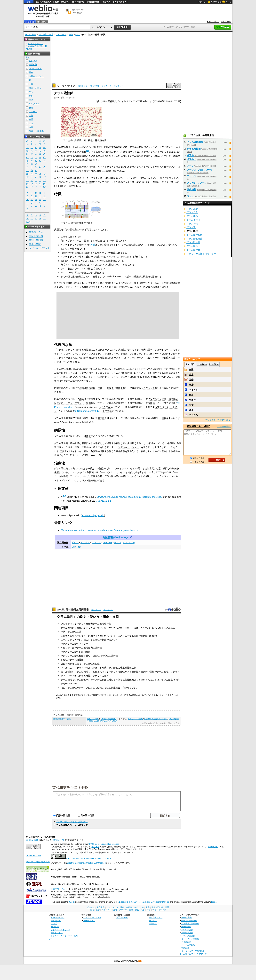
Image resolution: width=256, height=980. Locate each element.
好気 (143, 636)
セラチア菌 (105, 407)
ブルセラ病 (66, 624)
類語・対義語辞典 (43, 2)
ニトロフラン (159, 680)
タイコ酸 (65, 269)
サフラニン (136, 152)
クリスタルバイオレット (163, 147)
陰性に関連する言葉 (62, 719)
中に (152, 628)
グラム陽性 (192, 246)
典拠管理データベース (116, 538)
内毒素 (96, 443)
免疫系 (94, 451)
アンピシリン (77, 476)
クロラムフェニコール (166, 476)
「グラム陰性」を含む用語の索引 (72, 822)
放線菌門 (157, 369)
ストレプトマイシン (64, 480)
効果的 (101, 688)
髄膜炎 (110, 388)
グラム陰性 (60, 98)
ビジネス (33, 61)
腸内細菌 (93, 648)
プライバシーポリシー (61, 930)
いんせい (95, 719)
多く (86, 636)
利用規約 (55, 927)
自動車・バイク (36, 76)
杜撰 (191, 405)
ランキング (107, 86)
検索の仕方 (56, 921)
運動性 (135, 672)
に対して (111, 680)
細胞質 (64, 237)
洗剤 (165, 468)
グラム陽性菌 (136, 156)
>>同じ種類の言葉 (150, 723)
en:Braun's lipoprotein (93, 515)
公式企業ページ (156, 917)
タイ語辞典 (186, 942)
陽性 (70, 680)
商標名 (126, 688)
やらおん (193, 415)
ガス (116, 628)
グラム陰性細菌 (73, 632)
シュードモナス (163, 350)
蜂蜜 (191, 385)
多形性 (190, 155)
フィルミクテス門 (141, 369)
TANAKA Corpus (33, 855)
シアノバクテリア (134, 358)
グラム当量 (192, 212)
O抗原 (160, 245)
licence (214, 902)
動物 (93, 636)
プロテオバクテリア (64, 350)
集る (79, 664)
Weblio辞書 (213, 847)
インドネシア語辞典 (190, 939)
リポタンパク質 (69, 273)
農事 (191, 410)
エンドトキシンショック (128, 447)
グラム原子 (192, 209)
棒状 (63, 632)
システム (77, 672)
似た (95, 668)
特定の (192, 400)
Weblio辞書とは (58, 917)
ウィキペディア (66, 86)
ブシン (190, 196)
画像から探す (89, 921)
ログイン (202, 2)
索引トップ (83, 86)
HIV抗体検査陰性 (108, 719)
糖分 (106, 628)
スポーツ (33, 112)
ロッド (69, 648)
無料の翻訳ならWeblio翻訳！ (78, 11)
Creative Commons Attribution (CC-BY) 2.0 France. (89, 858)
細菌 (77, 152)
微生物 (133, 668)
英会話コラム (36, 232)
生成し (128, 628)
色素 (158, 468)
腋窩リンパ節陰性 (136, 719)
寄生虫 (96, 664)
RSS (140, 961)
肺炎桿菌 (173, 399)
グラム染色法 (193, 220)
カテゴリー (119, 86)
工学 (31, 84)
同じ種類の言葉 (46, 35)
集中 (63, 672)
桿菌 (82, 399)
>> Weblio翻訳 (224, 426)
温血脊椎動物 (68, 664)
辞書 (29, 2)
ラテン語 (130, 178)
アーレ (190, 166)
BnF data (107, 542)
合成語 (70, 186)
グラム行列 (192, 224)
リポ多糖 (102, 245)
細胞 (71, 35)
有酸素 (89, 624)
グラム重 (191, 227)
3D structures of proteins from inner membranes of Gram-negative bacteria (100, 530)
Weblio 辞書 (216, 2)
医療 (132, 680)
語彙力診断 (35, 244)
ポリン (105, 253)
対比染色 (112, 152)
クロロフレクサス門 (80, 373)
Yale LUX (77, 547)
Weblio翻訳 (186, 927)
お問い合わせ (122, 917)
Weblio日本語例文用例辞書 (73, 610)
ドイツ (75, 542)
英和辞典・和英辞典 (190, 923)
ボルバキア (156, 354)
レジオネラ (135, 354)
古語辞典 (106, 2)
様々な (64, 676)
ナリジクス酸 (84, 480)
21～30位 (214, 364)
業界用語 (33, 65)
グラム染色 (136, 147)
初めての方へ (213, 22)
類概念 (153, 636)
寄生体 (73, 636)
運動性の (97, 656)
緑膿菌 (78, 140)
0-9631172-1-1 (103, 501)
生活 (31, 100)
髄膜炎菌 (120, 388)
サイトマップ (57, 933)
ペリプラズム (113, 257)
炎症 (143, 451)
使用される (146, 680)
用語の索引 (95, 86)
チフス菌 (107, 411)
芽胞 (74, 277)
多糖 (150, 245)
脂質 (84, 443)
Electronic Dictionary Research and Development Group (144, 902)
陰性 (78, 35)
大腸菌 (122, 350)
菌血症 (101, 418)
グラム (64, 680)
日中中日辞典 (78, 2)
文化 (31, 96)
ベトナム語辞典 (188, 945)
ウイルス (65, 668)
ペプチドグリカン (107, 167)
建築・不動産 (35, 88)
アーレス (192, 176)
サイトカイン (77, 451)
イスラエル (129, 542)
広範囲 (103, 680)
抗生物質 (149, 468)
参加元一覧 (226, 22)
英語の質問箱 (36, 240)
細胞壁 (90, 182)
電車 (31, 72)
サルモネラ (133, 350)
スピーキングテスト (40, 248)
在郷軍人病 (98, 672)
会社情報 (153, 921)
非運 (122, 668)
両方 (88, 668)
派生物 (172, 680)
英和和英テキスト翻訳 (70, 787)
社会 (191, 380)
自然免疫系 (119, 451)
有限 (191, 369)
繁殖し (87, 672)
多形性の (65, 660)
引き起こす (80, 624)
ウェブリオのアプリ (92, 917)
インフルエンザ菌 (157, 399)
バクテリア (87, 628)
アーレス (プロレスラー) (200, 170)
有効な (119, 680)
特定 (191, 375)
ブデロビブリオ (110, 354)
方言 (31, 127)
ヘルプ (229, 2)
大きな (112, 640)
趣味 (31, 108)
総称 (106, 676)
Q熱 (127, 277)
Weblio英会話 (36, 236)
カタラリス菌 (150, 388)
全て (28, 57)
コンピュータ (35, 68)
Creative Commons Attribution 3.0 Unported (86, 863)
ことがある (169, 628)
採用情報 (153, 923)
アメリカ (85, 542)
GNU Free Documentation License (104, 844)
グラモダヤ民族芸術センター (201, 254)
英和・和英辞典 (62, 2)
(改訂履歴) (96, 847)
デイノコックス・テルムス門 (108, 373)
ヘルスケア (61, 35)
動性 (127, 668)
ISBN (92, 501)
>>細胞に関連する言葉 (170, 723)
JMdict (72, 902)
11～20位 (202, 364)
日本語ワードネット (60, 889)
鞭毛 (63, 265)
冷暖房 (69, 672)
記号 (29, 222)
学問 (31, 92)
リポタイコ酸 (84, 269)
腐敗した (138, 628)
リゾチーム (102, 472)
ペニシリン (115, 472)
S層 (63, 261)
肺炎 (164, 418)
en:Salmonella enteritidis (87, 411)
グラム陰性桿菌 (76, 656)
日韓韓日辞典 (93, 2)
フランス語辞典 (188, 936)
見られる (159, 628)
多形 (102, 668)
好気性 (78, 628)
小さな (64, 656)
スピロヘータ (152, 358)
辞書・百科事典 (36, 131)
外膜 (93, 245)
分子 (70, 253)
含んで (108, 636)
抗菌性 (126, 680)
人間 (100, 636)
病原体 (64, 636)
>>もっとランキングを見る (217, 420)
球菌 (82, 388)
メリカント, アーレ (197, 183)
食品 (31, 119)
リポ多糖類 (128, 443)
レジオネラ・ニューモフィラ (69, 403)
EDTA (159, 472)
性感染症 (91, 388)
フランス (96, 542)
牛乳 (145, 628)
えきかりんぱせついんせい (156, 719)
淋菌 (100, 388)
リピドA (115, 245)
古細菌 (69, 283)
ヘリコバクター (69, 354)
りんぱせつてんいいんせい (105, 721)
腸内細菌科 (147, 350)
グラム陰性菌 (77, 660)
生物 (31, 115)
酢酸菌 (124, 354)
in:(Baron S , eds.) (129, 497)
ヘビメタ (193, 390)
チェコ (118, 542)
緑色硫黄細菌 (168, 358)
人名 (31, 123)
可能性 (121, 672)
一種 (97, 628)
